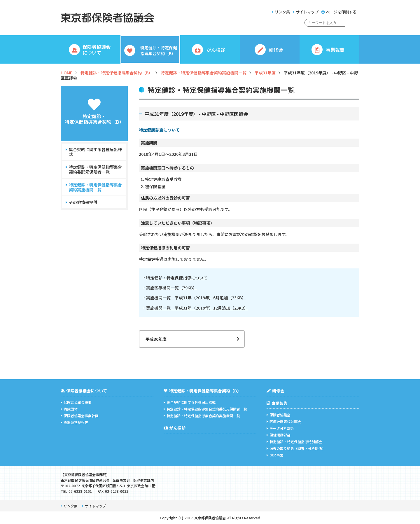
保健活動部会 (279, 435)
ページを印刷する (339, 12)
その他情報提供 (83, 202)
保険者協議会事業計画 (80, 416)
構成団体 (69, 409)
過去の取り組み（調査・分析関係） (296, 448)
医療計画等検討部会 (284, 421)
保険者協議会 (279, 415)
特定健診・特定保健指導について (177, 278)
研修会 (275, 391)
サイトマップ (306, 12)
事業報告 (277, 403)
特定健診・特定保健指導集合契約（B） (117, 73)
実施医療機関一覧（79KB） (171, 288)
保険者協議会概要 (76, 402)
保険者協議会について (84, 391)
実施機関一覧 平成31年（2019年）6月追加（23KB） (196, 298)
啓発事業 (275, 455)
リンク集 (281, 12)
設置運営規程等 (74, 422)
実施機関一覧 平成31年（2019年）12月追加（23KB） (197, 308)
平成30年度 (156, 339)
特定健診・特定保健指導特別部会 (294, 442)
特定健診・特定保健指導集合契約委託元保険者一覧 (95, 170)
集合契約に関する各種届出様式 (95, 152)
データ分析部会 (280, 428)
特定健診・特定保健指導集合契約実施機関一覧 (204, 73)
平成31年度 (265, 73)
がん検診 (175, 428)
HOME (66, 73)
